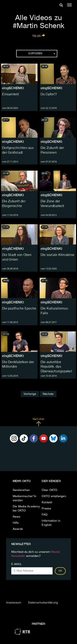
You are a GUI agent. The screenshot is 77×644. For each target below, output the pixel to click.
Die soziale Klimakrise (58, 255)
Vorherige (30, 394)
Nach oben (38, 422)
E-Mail (17, 564)
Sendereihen (21, 490)
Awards (18, 529)
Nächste (48, 394)
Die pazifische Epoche (19, 309)
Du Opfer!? (49, 95)
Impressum (14, 603)
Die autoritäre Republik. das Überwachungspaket (56, 367)
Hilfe (16, 523)
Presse (46, 509)
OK (60, 571)
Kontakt (47, 502)
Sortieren (42, 54)
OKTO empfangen (54, 496)
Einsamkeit (11, 95)
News (17, 517)
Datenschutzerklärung (43, 603)
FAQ (45, 515)
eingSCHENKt (13, 88)
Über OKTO (49, 490)
